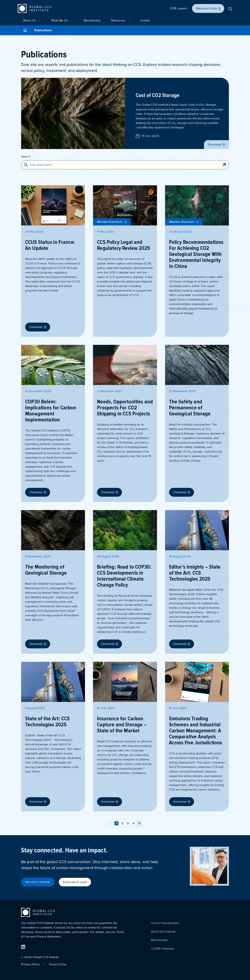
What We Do (62, 20)
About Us (32, 20)
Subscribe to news (75, 882)
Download (217, 144)
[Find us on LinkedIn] (23, 947)
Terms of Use (58, 964)
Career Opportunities (165, 923)
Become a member (38, 882)
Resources (121, 20)
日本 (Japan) (178, 8)
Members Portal (209, 8)
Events (145, 20)
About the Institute (163, 932)
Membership (92, 20)
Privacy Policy (30, 964)
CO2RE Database (163, 949)
